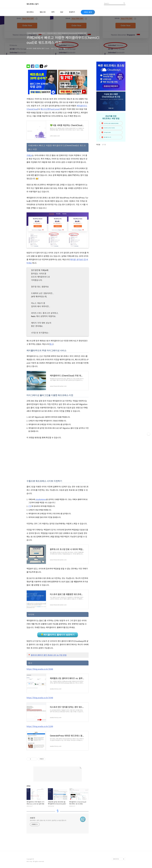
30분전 (32, 818)
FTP (30, 506)
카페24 (29, 155)
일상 (62, 12)
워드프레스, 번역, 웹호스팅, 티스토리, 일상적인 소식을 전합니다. (48, 820)
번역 (53, 12)
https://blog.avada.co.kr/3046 (40, 669)
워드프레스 (30, 12)
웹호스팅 (43, 12)
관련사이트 (116, 859)
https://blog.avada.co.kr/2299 (40, 726)
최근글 (98, 144)
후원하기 (72, 12)
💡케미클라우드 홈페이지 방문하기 (58, 635)
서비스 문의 (88, 12)
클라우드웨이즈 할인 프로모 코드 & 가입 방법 (49, 655)
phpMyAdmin (41, 499)
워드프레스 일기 (33, 4)
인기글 (104, 144)
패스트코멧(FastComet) (50, 109)
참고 (51, 344)
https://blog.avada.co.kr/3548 (40, 698)
